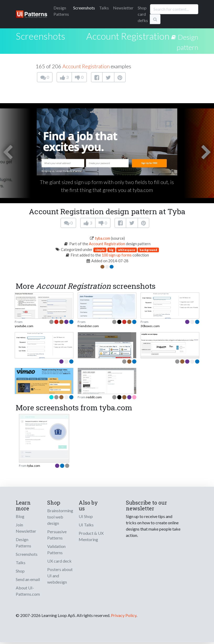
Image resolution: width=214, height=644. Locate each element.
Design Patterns (23, 543)
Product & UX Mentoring (91, 536)
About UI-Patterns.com (28, 591)
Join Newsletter (26, 528)
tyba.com (103, 238)
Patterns (61, 11)
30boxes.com (150, 326)
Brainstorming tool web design (60, 517)
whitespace (127, 250)
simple (100, 250)
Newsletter (123, 8)
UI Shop (86, 516)
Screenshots (84, 8)
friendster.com (88, 326)
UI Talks (86, 525)
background (148, 250)
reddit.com (94, 397)
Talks (104, 8)
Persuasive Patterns (57, 535)
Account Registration (128, 36)
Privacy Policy (124, 615)
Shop (20, 571)
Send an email (28, 579)
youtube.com (24, 326)
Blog (20, 516)
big (111, 250)
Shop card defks (143, 14)
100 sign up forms (117, 255)
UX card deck (59, 561)
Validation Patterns (56, 549)
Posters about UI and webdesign (60, 576)
